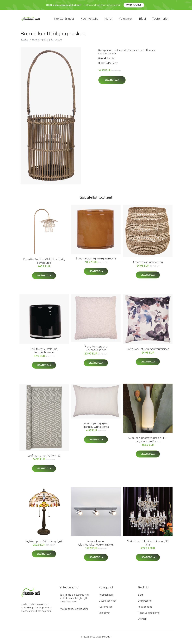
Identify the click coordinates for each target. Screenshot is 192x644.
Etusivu (25, 41)
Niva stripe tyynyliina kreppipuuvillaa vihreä (96, 427)
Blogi (142, 19)
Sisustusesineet (136, 52)
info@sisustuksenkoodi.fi (74, 611)
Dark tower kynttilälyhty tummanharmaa (44, 352)
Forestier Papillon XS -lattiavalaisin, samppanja (44, 263)
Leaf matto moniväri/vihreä (44, 457)
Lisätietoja (112, 82)
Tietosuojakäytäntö (149, 615)
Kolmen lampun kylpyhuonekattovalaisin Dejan (96, 544)
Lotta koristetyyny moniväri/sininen (148, 351)
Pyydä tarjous (134, 5)
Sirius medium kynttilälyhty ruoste (96, 260)
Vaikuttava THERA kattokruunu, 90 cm (148, 544)
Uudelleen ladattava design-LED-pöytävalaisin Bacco (148, 441)
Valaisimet (126, 19)
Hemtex (151, 52)
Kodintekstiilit (89, 19)
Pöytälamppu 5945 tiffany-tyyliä (44, 543)
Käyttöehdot (145, 609)
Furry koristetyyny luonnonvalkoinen (96, 350)
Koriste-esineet (64, 19)
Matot (108, 19)
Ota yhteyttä (145, 602)
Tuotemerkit (160, 19)
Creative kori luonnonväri (148, 264)
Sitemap (142, 621)
